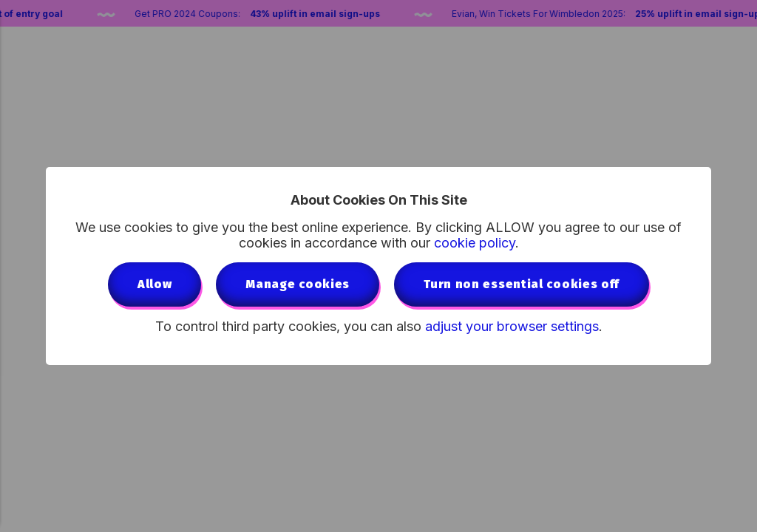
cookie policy (475, 243)
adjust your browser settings (512, 326)
